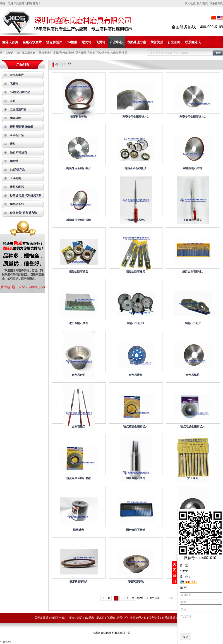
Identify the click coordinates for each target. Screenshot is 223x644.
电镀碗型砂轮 (136, 581)
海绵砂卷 (79, 530)
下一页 (130, 598)
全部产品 (63, 65)
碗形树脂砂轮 (79, 117)
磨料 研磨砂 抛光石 (22, 127)
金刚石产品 (17, 135)
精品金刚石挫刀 (136, 272)
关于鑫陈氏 (41, 618)
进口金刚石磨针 (79, 323)
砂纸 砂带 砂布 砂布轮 (23, 213)
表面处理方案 (137, 42)
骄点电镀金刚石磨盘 (79, 478)
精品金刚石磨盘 (79, 272)
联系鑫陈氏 (193, 42)
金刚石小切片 (193, 323)
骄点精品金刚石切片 (136, 427)
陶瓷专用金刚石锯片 (79, 168)
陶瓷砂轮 (15, 118)
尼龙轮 (86, 42)
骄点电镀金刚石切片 (193, 427)
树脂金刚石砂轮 (193, 168)
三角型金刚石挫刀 (136, 220)
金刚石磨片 (17, 75)
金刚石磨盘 (136, 375)
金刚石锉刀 (79, 427)
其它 (13, 101)
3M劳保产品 (17, 170)
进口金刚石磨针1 (193, 272)
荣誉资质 (157, 42)
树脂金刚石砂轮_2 (135, 168)
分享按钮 (5, 642)
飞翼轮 (101, 42)
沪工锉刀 (193, 478)
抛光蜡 (14, 161)
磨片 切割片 (17, 187)
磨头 (13, 144)
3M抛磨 (72, 42)
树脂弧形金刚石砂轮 (79, 220)
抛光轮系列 (17, 204)
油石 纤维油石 (18, 152)
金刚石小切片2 (135, 323)
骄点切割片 (54, 42)
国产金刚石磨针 (136, 530)
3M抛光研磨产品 (20, 92)
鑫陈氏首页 (10, 42)
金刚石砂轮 (79, 375)
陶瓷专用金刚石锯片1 (193, 117)
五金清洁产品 (18, 109)
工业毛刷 (15, 178)
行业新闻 (174, 42)
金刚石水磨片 (32, 42)
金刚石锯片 (193, 375)
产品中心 (116, 42)
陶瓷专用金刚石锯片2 (135, 117)
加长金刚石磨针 (136, 478)
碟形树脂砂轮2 (78, 581)
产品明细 (201, 621)
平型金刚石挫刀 (193, 220)
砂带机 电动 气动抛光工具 (26, 195)
